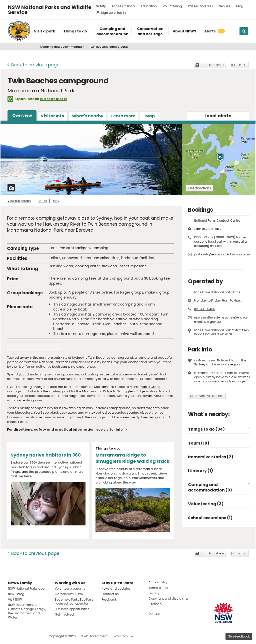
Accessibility (158, 582)
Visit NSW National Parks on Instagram (23, 636)
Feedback (109, 599)
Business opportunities (72, 609)
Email (242, 65)
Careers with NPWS (69, 594)
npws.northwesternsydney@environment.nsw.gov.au (221, 320)
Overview (22, 115)
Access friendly (123, 6)
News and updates (116, 588)
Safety (101, 6)
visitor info (113, 429)
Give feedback (239, 636)
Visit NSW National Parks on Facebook (13, 636)
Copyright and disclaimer (168, 598)
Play (56, 201)
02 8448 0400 (205, 309)
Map (150, 116)
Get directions (200, 188)
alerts (218, 116)
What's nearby (88, 116)
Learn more (123, 116)
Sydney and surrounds (212, 364)
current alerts (54, 99)
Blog (240, 6)
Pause (42, 201)
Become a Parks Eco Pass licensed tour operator (74, 602)
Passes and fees (200, 6)
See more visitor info (207, 396)
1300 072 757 (204, 237)
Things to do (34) (206, 429)
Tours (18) (199, 443)
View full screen (19, 201)
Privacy (154, 593)
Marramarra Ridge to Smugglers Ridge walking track (125, 391)
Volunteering (172, 6)
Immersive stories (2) (211, 457)
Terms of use (158, 588)
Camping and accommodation (62, 47)
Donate (154, 614)
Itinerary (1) (200, 471)
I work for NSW (123, 636)
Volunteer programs (70, 588)
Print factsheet (213, 65)
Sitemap (155, 604)
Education (149, 6)
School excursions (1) (210, 518)
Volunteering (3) (206, 504)
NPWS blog (16, 594)
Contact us (110, 594)
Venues (225, 6)
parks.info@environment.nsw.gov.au (222, 254)
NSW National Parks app (26, 588)
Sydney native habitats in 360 (46, 455)
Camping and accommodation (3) (210, 487)
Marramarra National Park (217, 360)
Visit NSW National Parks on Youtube (34, 636)
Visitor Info (52, 116)
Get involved (64, 614)
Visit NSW (15, 599)
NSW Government (94, 636)
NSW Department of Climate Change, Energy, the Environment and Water (27, 611)
